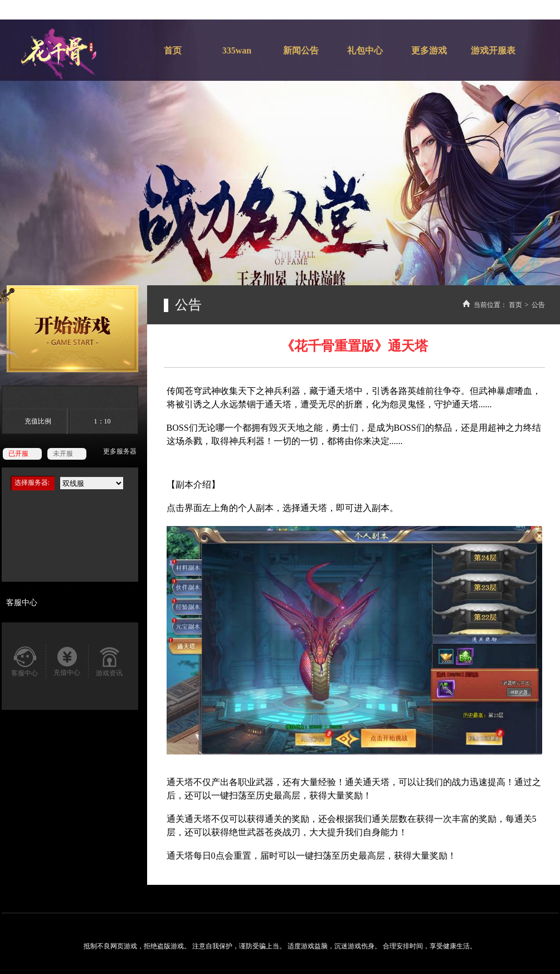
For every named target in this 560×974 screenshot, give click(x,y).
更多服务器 (120, 451)
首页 (515, 305)
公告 (538, 305)
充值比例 (38, 421)
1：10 (103, 421)
